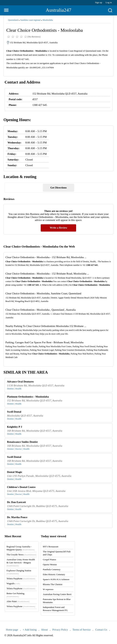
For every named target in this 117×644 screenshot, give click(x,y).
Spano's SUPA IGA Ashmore (56, 579)
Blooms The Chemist (53, 584)
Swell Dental (14, 412)
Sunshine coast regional (30, 20)
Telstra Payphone (21, 578)
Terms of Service (82, 630)
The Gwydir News (21, 555)
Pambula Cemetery (52, 569)
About (44, 630)
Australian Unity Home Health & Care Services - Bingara (21, 562)
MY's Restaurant (51, 547)
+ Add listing (30, 630)
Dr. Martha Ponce (17, 517)
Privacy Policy (60, 630)
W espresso (48, 589)
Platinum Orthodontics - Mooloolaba (28, 397)
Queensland (13, 20)
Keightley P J (14, 427)
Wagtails (13, 583)
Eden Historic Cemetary (54, 574)
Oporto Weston (50, 564)
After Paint (18, 601)
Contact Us (101, 630)
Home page (12, 630)
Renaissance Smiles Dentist (22, 442)
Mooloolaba (48, 20)
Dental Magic (15, 472)
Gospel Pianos (49, 560)
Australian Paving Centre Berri (57, 594)
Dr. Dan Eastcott (16, 502)
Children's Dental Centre (21, 487)
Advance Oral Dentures (20, 382)
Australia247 (58, 10)
